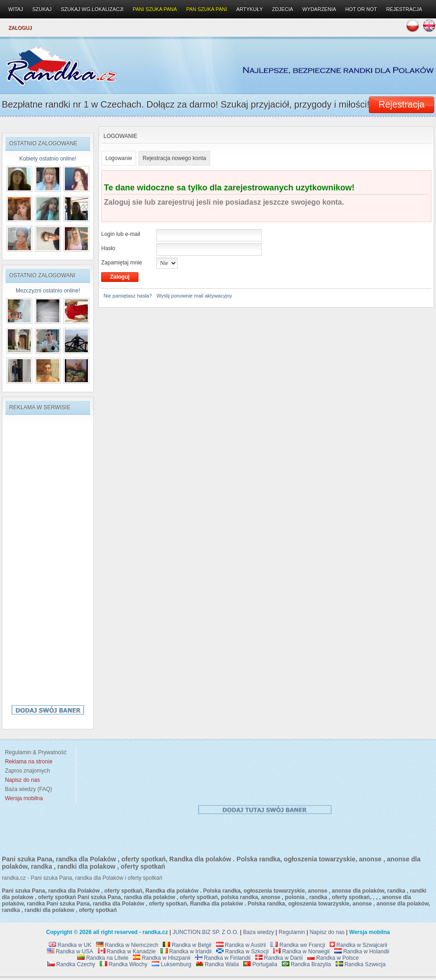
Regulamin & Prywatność (34, 752)
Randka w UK (70, 945)
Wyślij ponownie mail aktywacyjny (194, 296)
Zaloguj (20, 28)
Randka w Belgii (187, 945)
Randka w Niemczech (127, 945)
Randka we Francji (298, 945)
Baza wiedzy (258, 932)
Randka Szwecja (361, 964)
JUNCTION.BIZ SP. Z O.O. (205, 932)
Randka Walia (218, 964)
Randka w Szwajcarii (359, 945)
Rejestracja (404, 9)
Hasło (108, 248)
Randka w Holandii (362, 951)
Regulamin (292, 932)
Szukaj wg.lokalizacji (92, 9)
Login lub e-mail (121, 234)
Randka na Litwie (103, 958)
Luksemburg (171, 964)
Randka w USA (70, 951)
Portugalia (260, 964)
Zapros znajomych (28, 771)
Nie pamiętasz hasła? (128, 296)
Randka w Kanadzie (127, 951)
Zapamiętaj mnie (122, 263)
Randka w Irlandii (186, 951)
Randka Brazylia (307, 964)
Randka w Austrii (241, 945)
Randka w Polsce (333, 958)
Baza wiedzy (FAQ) (27, 789)
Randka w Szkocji (242, 951)
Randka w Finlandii (223, 958)
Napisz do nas (327, 932)
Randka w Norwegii (301, 951)
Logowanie (119, 158)
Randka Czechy (71, 964)
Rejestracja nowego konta (174, 158)
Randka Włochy (123, 964)
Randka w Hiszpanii (162, 958)
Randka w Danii (279, 958)
